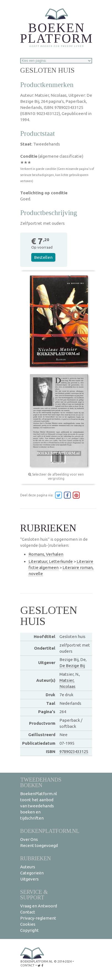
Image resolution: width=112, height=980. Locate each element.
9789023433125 (74, 751)
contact (28, 965)
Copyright (29, 930)
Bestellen (43, 257)
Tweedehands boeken (41, 782)
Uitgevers (29, 879)
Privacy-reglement (38, 918)
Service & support (34, 894)
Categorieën (32, 873)
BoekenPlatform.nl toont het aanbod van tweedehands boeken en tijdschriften (39, 806)
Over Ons (29, 839)
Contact (28, 912)
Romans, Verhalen (46, 554)
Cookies (28, 924)
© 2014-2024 (63, 961)
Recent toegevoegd (39, 845)
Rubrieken (36, 858)
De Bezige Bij (72, 666)
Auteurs (28, 867)
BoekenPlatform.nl (50, 831)
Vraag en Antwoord (39, 906)
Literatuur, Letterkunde (51, 561)
